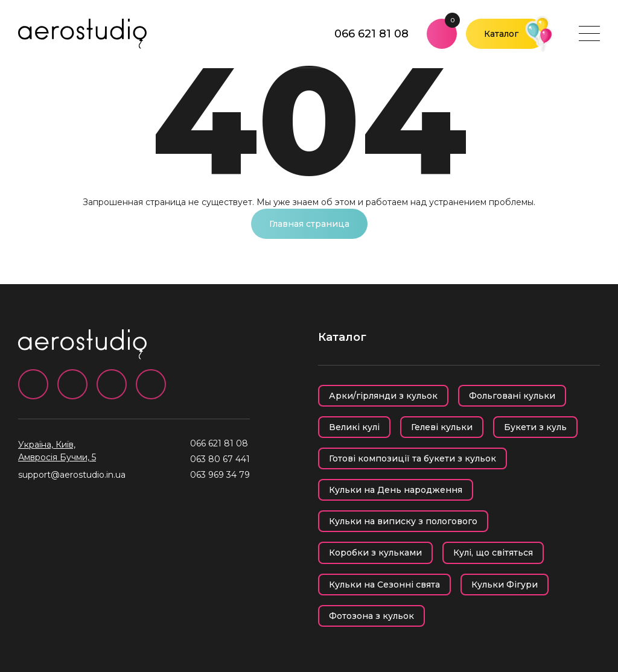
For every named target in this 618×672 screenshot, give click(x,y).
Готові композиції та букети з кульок (413, 458)
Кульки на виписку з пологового (403, 521)
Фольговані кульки (512, 396)
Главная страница (309, 224)
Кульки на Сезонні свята (384, 585)
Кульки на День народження (396, 490)
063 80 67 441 (220, 459)
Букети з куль (535, 427)
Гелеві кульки (442, 427)
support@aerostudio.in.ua (72, 475)
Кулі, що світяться (493, 553)
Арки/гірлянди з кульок (383, 396)
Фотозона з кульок (371, 616)
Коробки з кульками (375, 553)
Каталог (501, 34)
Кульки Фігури (505, 585)
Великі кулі (354, 427)
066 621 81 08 (371, 34)
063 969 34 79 (220, 475)
